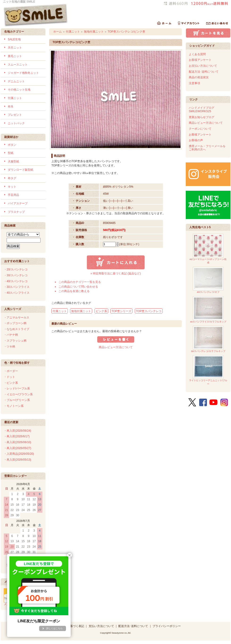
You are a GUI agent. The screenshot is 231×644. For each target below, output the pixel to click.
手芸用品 (13, 195)
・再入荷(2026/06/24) (17, 431)
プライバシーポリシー (167, 626)
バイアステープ (18, 203)
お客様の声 (196, 140)
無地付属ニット (94, 32)
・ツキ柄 (9, 347)
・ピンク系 (11, 383)
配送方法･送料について (204, 72)
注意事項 (194, 83)
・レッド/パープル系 (17, 388)
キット (12, 187)
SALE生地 (14, 39)
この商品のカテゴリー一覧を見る (80, 282)
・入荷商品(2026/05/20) (19, 454)
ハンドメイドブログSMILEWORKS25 (202, 109)
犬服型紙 (13, 161)
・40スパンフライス (17, 293)
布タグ (12, 178)
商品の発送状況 (199, 77)
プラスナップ (16, 212)
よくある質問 (197, 54)
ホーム (58, 32)
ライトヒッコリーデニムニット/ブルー (208, 370)
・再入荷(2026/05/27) (17, 448)
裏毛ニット (15, 56)
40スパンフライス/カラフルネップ (208, 310)
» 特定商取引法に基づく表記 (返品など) (116, 273)
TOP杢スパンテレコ (149, 311)
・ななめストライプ (16, 329)
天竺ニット (15, 48)
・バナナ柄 (11, 335)
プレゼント (15, 115)
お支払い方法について (203, 66)
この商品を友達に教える (74, 291)
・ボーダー (11, 371)
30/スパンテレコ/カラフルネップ (208, 339)
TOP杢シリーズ (121, 311)
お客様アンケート (200, 60)
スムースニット (18, 65)
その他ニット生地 (19, 90)
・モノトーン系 (14, 406)
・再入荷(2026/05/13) (17, 460)
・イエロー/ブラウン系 (18, 394)
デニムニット (16, 81)
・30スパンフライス (17, 287)
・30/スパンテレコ (16, 275)
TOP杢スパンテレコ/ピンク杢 (126, 32)
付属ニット (15, 98)
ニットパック (16, 123)
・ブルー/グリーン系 (17, 400)
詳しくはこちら (54, 628)
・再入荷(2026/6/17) (17, 436)
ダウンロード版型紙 (21, 170)
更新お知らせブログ (202, 117)
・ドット (9, 377)
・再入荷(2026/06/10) (17, 442)
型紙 (11, 153)
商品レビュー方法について (116, 347)
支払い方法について (101, 626)
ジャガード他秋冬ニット (23, 73)
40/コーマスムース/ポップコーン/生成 (208, 249)
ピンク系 (101, 311)
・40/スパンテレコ (16, 281)
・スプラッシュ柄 (15, 341)
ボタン (12, 145)
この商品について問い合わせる (78, 287)
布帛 (11, 107)
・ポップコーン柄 (15, 323)
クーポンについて (200, 129)
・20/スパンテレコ (16, 269)
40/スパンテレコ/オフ (208, 280)
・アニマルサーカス (16, 318)
